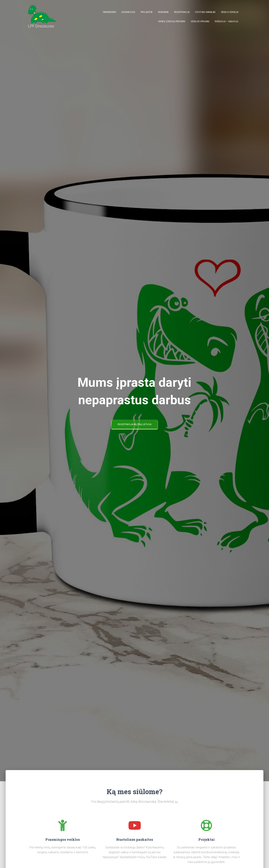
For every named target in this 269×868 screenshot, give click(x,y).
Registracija (182, 12)
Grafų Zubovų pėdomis (172, 21)
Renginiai (163, 12)
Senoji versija (230, 12)
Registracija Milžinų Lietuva (134, 424)
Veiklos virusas (200, 21)
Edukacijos (128, 12)
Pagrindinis (109, 12)
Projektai (147, 12)
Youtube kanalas (205, 12)
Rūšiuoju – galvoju (227, 21)
